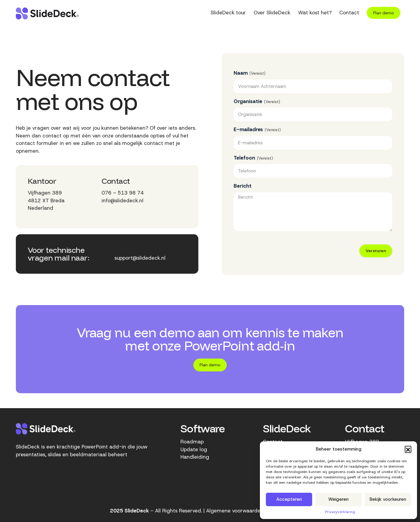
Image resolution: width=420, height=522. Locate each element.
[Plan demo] (210, 365)
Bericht (243, 186)
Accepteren (289, 499)
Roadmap (192, 442)
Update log (194, 449)
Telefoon (253, 158)
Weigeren (338, 499)
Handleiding (195, 457)
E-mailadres (257, 130)
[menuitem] (228, 13)
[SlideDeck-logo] (47, 13)
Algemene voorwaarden (235, 511)
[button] (408, 449)
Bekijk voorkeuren (388, 499)
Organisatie (257, 101)
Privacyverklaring (340, 512)
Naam (250, 73)
